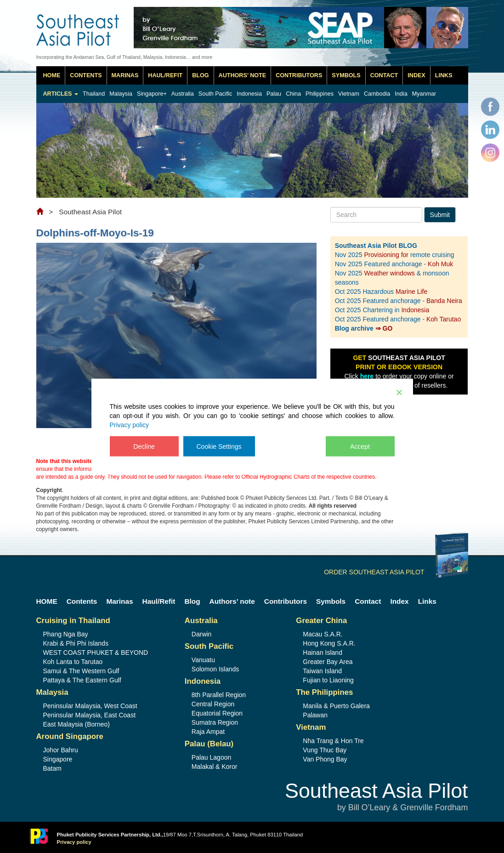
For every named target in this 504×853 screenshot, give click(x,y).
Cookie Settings (219, 446)
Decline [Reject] (144, 446)
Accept (360, 446)
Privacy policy (130, 424)
